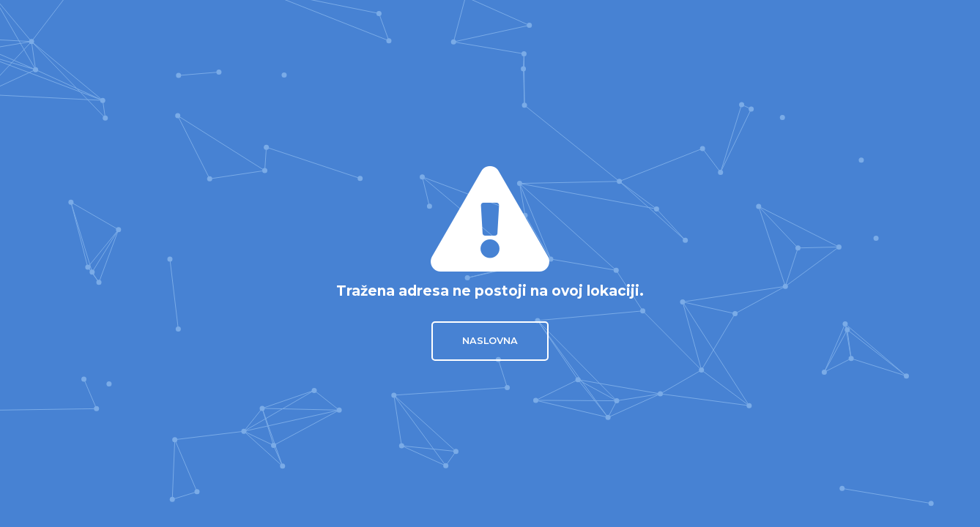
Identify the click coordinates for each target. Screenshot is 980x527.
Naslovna (490, 341)
